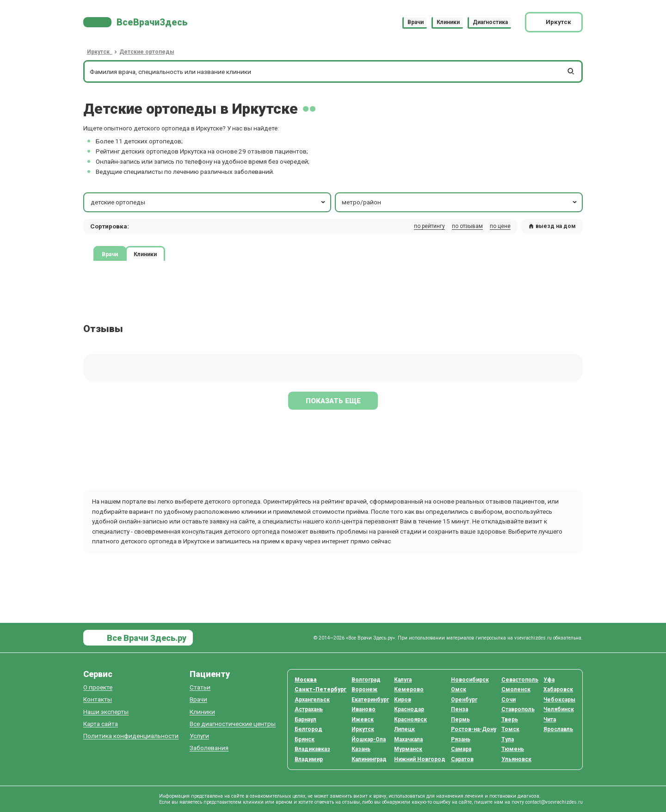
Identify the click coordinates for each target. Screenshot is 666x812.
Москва (306, 680)
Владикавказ (312, 749)
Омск (459, 689)
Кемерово (409, 689)
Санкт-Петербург (321, 689)
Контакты (98, 699)
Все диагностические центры (233, 724)
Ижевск (363, 720)
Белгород (308, 729)
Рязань (461, 739)
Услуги (199, 736)
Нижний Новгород (420, 759)
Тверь (510, 720)
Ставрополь (518, 709)
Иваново (364, 709)
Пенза (459, 709)
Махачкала (408, 739)
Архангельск (312, 700)
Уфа (549, 680)
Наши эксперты (106, 712)
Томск (510, 729)
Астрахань (309, 709)
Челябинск (559, 709)
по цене (500, 226)
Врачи (416, 22)
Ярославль (558, 729)
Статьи (200, 687)
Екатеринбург (370, 700)
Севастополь (520, 680)
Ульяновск (516, 759)
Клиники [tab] (145, 254)
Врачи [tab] (110, 254)
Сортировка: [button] (110, 226)
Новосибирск (470, 680)
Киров (403, 700)
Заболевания (209, 748)
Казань (361, 749)
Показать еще (333, 401)
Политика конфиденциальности (131, 736)
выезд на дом (552, 226)
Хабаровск (558, 689)
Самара (461, 749)
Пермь (460, 720)
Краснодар (409, 709)
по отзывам (467, 226)
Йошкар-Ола (369, 739)
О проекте (98, 687)
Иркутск (363, 729)
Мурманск (408, 749)
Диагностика (490, 22)
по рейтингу (429, 226)
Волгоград (366, 680)
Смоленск (516, 689)
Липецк (404, 729)
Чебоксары (559, 700)
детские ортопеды (209, 202)
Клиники (448, 22)
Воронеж (364, 689)
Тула (508, 739)
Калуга (403, 680)
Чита (550, 720)
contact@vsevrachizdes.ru (554, 802)
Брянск (305, 739)
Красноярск (410, 720)
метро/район (460, 202)
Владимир (309, 759)
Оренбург (464, 700)
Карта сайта (101, 724)
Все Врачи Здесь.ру (146, 638)
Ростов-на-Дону (474, 729)
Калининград (369, 759)
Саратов (462, 759)
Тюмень (513, 749)
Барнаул (305, 720)
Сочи (509, 700)
